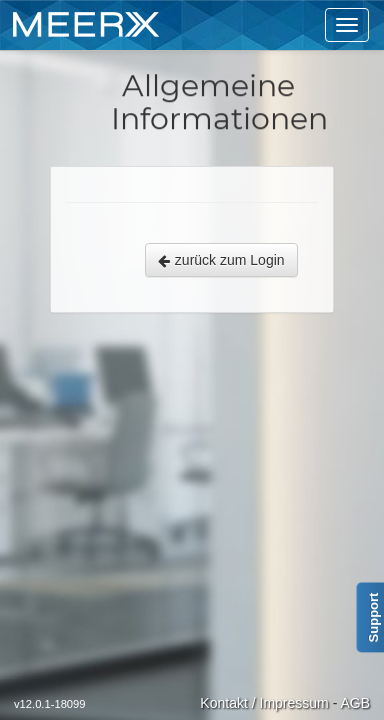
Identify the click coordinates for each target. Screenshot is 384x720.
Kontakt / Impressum (264, 703)
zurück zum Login (221, 260)
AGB (355, 703)
